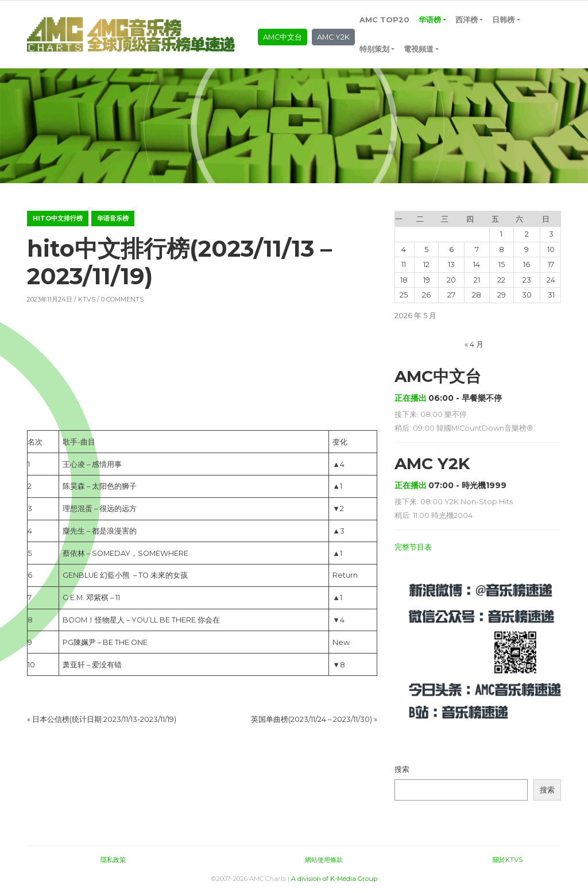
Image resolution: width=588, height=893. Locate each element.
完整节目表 (413, 547)
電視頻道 (419, 49)
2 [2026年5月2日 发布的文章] (527, 234)
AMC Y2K (333, 37)
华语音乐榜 (113, 218)
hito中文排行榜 (58, 218)
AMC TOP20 (384, 20)
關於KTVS (508, 860)
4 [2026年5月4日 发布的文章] (404, 250)
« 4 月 (474, 344)
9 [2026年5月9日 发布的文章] (527, 250)
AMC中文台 (283, 37)
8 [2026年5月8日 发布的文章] (502, 250)
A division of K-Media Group (334, 879)
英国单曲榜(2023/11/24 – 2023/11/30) (312, 719)
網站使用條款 (324, 860)
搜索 (402, 769)
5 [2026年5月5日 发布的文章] (426, 250)
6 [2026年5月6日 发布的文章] (451, 250)
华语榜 (430, 20)
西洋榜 (467, 20)
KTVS (87, 299)
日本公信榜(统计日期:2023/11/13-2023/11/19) (104, 719)
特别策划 (374, 49)
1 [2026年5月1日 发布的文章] (501, 234)
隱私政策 (113, 860)
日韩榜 (503, 20)
